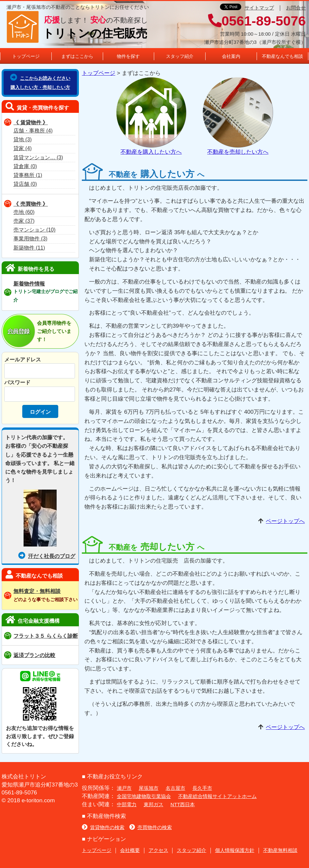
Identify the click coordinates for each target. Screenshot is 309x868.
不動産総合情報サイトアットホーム (217, 796)
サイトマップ (259, 8)
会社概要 (130, 850)
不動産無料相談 (280, 850)
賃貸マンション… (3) (38, 157)
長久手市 (202, 788)
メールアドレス (23, 359)
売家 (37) (24, 221)
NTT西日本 (183, 804)
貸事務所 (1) (28, 175)
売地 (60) (24, 212)
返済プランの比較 (34, 655)
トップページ (26, 56)
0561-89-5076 (257, 21)
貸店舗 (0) (25, 184)
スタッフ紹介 (180, 56)
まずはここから (77, 56)
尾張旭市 (149, 788)
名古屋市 (175, 788)
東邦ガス (154, 804)
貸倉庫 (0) (25, 166)
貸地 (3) (23, 139)
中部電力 (127, 804)
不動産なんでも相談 (282, 56)
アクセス (158, 850)
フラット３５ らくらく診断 (46, 636)
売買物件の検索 (151, 827)
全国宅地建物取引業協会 (144, 796)
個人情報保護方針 (235, 850)
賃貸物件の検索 (103, 827)
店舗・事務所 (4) (33, 131)
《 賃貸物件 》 (31, 122)
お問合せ (296, 8)
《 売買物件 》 (31, 204)
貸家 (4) (23, 148)
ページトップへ (285, 521)
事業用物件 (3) (30, 239)
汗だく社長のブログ (47, 556)
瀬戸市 (124, 788)
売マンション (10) (34, 230)
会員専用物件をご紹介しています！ (54, 331)
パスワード (17, 382)
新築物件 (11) (29, 248)
